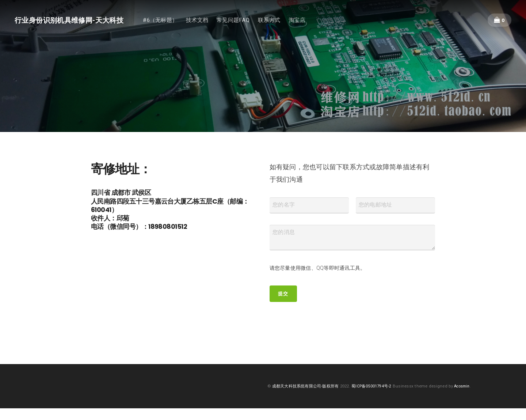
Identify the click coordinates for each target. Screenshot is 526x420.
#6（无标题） (172, 21)
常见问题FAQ (245, 21)
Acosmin (461, 398)
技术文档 (209, 21)
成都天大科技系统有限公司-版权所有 (298, 398)
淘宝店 (309, 21)
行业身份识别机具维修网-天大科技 (75, 21)
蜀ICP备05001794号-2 (368, 398)
